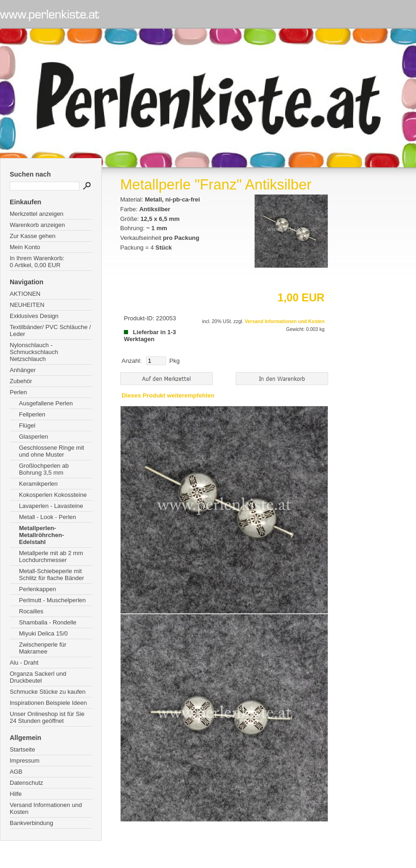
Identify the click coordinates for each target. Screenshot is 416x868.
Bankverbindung (31, 823)
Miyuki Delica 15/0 (43, 633)
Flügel (27, 425)
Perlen (18, 392)
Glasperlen (34, 437)
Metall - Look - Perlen (48, 517)
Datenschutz (26, 783)
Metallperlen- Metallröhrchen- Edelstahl (42, 535)
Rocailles (31, 611)
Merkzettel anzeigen (37, 214)
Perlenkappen (37, 589)
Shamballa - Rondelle (48, 622)
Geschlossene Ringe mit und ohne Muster (52, 451)
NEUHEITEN (27, 305)
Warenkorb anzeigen (37, 225)
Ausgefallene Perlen (46, 403)
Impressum (24, 761)
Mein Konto (25, 247)
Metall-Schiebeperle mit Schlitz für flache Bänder (52, 575)
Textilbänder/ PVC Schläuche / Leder (50, 330)
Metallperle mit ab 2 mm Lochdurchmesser (51, 556)
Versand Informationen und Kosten (46, 808)
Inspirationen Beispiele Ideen (48, 703)
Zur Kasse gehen (33, 236)
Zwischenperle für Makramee (43, 648)
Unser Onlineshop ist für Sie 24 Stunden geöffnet (47, 717)
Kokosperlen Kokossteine (53, 495)
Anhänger (23, 370)
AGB (16, 772)
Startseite (22, 749)
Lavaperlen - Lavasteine (51, 506)
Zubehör (21, 381)
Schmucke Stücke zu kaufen (48, 692)
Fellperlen (32, 414)
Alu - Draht (24, 663)
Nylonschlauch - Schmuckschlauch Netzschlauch (34, 352)
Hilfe (16, 794)
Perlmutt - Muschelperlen (52, 600)
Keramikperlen (38, 484)
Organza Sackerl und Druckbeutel (38, 677)
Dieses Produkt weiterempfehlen (168, 395)
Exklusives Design (34, 316)
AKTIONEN (25, 294)
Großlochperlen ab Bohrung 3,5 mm (44, 469)
